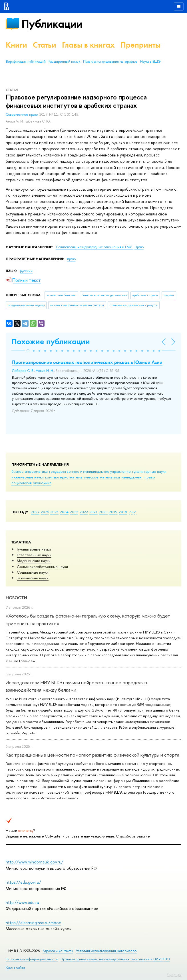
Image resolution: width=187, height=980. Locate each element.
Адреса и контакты (58, 951)
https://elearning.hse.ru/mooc (33, 923)
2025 (54, 512)
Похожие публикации (51, 342)
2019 (113, 512)
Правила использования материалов (110, 62)
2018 (123, 512)
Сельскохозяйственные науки (42, 567)
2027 (35, 512)
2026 (45, 512)
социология (22, 483)
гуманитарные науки (149, 471)
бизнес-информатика (30, 471)
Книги (16, 45)
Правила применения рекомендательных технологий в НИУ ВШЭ (115, 959)
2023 (74, 512)
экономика (42, 483)
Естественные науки (34, 555)
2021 (93, 512)
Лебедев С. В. (23, 371)
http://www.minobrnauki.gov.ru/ (35, 862)
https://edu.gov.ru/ (23, 882)
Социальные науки (33, 572)
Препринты (140, 45)
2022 (84, 512)
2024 (64, 512)
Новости (16, 598)
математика (110, 477)
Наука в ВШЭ (150, 62)
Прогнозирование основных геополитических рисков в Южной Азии (87, 362)
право (150, 477)
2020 (103, 512)
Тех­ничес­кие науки (33, 578)
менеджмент (132, 477)
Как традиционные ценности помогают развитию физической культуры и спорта (93, 755)
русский (26, 271)
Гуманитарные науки (34, 549)
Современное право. (23, 115)
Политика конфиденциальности (32, 959)
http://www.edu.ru (22, 902)
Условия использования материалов (106, 951)
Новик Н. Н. (45, 371)
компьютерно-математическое (72, 477)
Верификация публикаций (26, 62)
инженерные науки (28, 477)
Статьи (45, 45)
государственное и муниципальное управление (90, 471)
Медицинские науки (34, 561)
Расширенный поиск (64, 62)
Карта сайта (15, 967)
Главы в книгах (88, 45)
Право (139, 247)
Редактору (174, 974)
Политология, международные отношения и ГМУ (94, 247)
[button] (28, 351)
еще (133, 512)
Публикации (52, 24)
